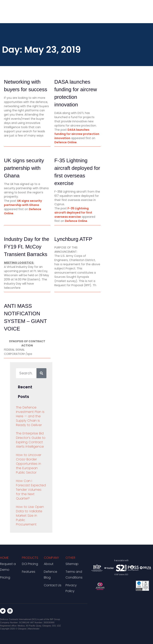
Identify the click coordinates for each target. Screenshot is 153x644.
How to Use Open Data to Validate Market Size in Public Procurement (30, 516)
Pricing (5, 577)
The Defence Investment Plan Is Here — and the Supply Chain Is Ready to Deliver (30, 416)
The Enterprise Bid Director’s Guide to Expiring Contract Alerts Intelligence (31, 440)
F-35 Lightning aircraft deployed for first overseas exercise (73, 213)
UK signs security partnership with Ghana (24, 168)
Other (70, 558)
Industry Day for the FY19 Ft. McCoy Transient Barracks (27, 247)
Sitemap (72, 564)
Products (30, 558)
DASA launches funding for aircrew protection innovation (77, 134)
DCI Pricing (30, 564)
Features (29, 572)
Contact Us (53, 585)
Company (51, 558)
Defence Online (66, 142)
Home (4, 558)
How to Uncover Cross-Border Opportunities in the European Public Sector (29, 464)
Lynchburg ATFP (73, 239)
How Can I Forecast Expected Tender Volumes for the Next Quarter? (31, 490)
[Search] (41, 373)
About (49, 564)
